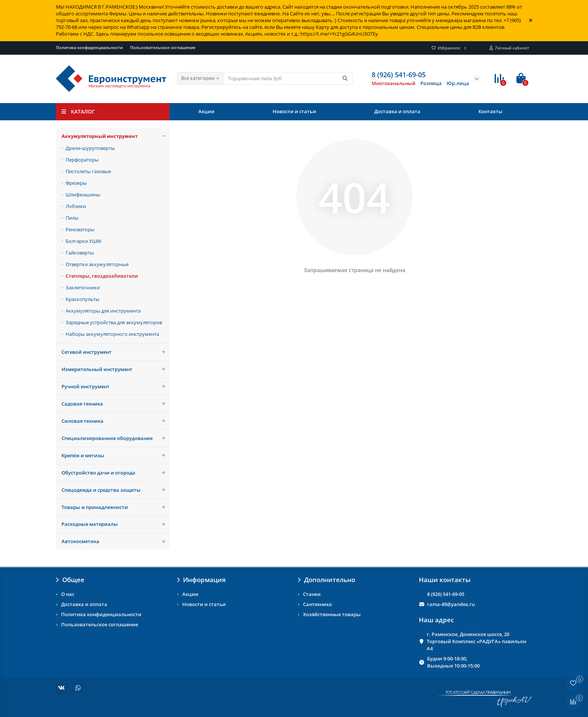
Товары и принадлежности (115, 507)
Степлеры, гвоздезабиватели (102, 276)
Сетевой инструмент (115, 352)
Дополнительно (326, 580)
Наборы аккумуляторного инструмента (112, 334)
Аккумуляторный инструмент (115, 136)
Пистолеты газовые (88, 171)
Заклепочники (83, 287)
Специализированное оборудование (115, 438)
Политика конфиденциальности (89, 47)
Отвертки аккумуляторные (97, 264)
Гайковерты (80, 253)
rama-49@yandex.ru (451, 604)
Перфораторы (82, 160)
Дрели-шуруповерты (90, 148)
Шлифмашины (83, 195)
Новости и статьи (294, 111)
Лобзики (76, 206)
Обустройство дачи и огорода (115, 473)
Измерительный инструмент (115, 369)
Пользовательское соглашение (163, 47)
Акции (206, 111)
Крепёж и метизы (115, 456)
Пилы (72, 218)
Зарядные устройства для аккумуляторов (114, 322)
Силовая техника (115, 421)
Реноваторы (80, 229)
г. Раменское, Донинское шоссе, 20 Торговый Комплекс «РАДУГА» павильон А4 (476, 641)
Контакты (490, 111)
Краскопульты (82, 299)
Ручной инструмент (115, 387)
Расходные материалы (115, 524)
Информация (202, 580)
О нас (68, 594)
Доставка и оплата (397, 111)
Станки (312, 594)
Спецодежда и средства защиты (115, 490)
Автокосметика (115, 541)
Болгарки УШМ (83, 241)
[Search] (288, 78)
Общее (70, 580)
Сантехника (317, 604)
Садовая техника (115, 404)
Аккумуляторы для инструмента (103, 311)
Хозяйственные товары (332, 614)
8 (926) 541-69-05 (446, 594)
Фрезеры (76, 183)
